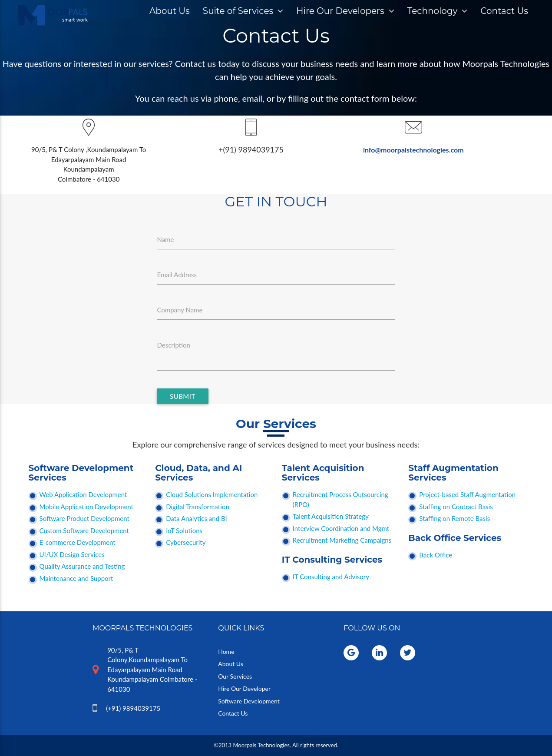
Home (226, 652)
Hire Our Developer (244, 688)
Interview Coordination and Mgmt (341, 528)
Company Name (180, 310)
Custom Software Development (84, 531)
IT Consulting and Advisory (331, 577)
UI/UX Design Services (72, 554)
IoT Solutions (184, 531)
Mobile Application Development (86, 507)
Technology (438, 11)
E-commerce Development (78, 542)
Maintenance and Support (76, 578)
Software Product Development (84, 518)
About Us (170, 11)
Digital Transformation (198, 507)
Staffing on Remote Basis (454, 518)
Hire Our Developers (345, 11)
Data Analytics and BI (197, 518)
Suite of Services (243, 11)
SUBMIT (183, 396)
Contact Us (504, 11)
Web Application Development (83, 494)
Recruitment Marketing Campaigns (342, 540)
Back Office (436, 555)
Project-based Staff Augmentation (467, 494)
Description (173, 345)
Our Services (235, 676)
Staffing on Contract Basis (456, 507)
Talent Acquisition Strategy (331, 516)
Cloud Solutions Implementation (212, 494)
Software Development (249, 701)
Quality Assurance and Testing (82, 566)
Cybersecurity (186, 542)
